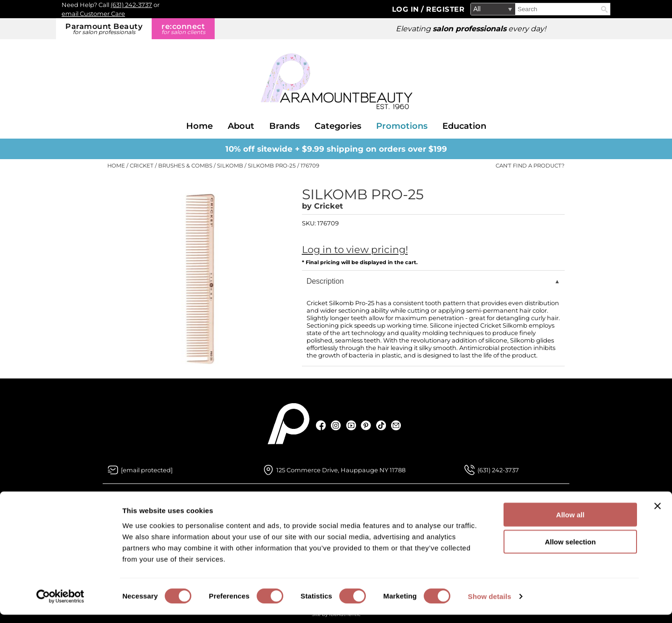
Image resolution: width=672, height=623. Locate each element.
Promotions (402, 126)
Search (604, 9)
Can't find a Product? (530, 166)
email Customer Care (93, 14)
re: (183, 29)
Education (464, 126)
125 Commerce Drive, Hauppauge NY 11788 (341, 470)
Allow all (570, 522)
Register (445, 9)
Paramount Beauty (104, 29)
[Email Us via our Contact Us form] (147, 470)
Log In (407, 9)
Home (199, 126)
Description (325, 281)
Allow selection (570, 550)
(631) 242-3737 (131, 5)
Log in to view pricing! (355, 249)
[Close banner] (658, 514)
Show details (490, 605)
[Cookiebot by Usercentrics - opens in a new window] (60, 605)
